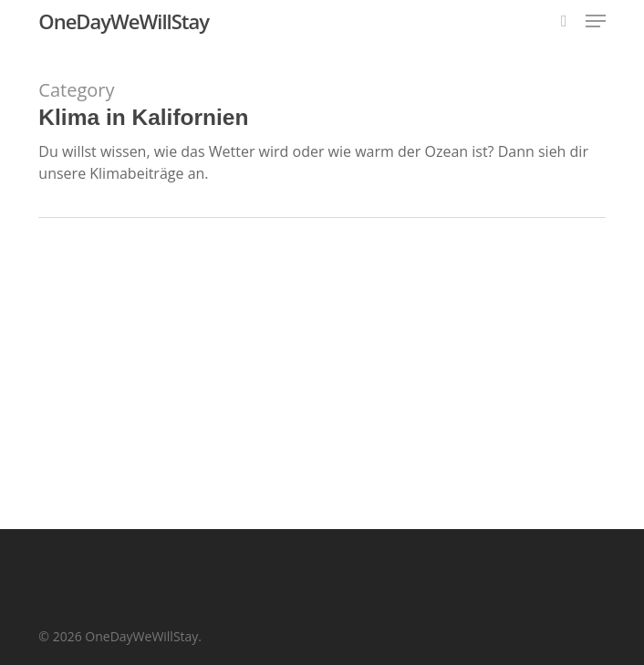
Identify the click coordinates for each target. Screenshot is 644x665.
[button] (596, 21)
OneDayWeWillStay (124, 21)
